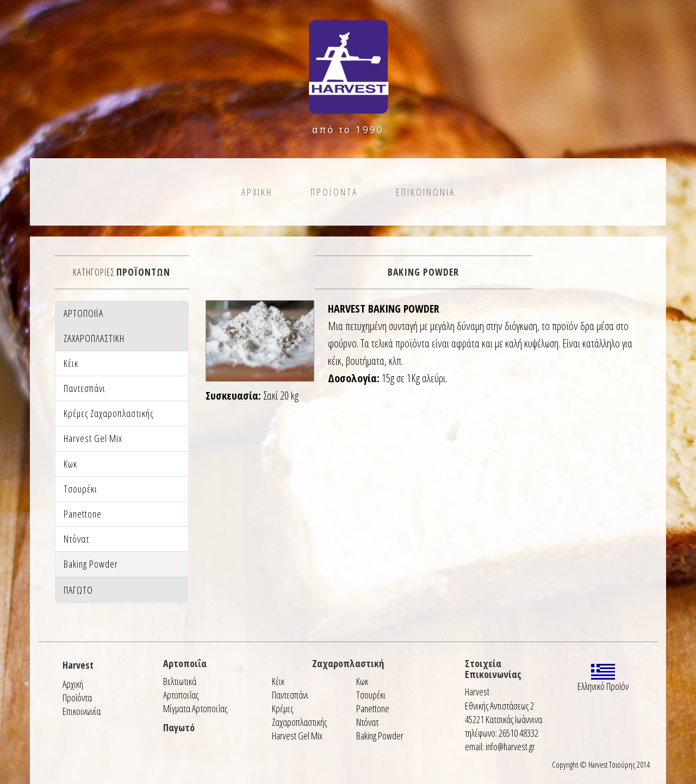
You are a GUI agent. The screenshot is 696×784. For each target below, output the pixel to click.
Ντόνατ (367, 722)
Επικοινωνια (425, 192)
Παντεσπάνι (290, 695)
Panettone (373, 708)
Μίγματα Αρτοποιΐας (195, 708)
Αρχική (73, 684)
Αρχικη (257, 192)
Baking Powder (380, 736)
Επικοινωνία (82, 711)
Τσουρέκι (371, 695)
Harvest (78, 665)
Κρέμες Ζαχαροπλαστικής (299, 715)
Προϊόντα (77, 698)
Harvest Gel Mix (297, 736)
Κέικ (278, 681)
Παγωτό (179, 727)
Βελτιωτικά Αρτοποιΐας (181, 688)
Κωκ (362, 681)
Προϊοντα (334, 192)
